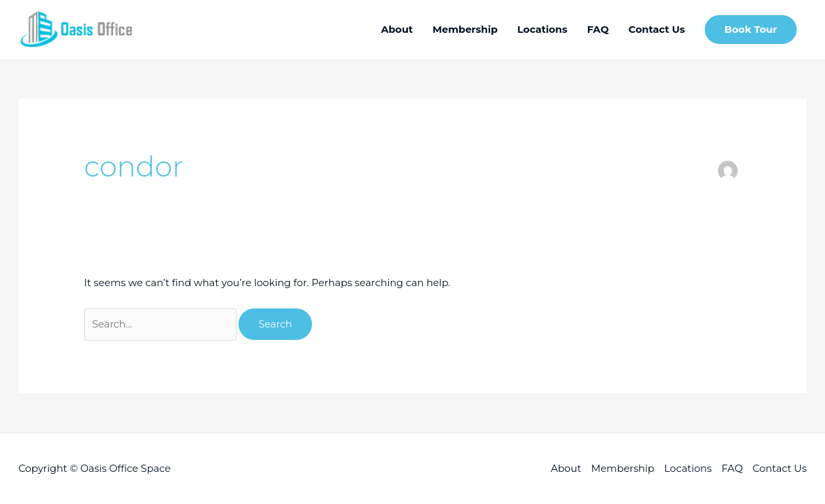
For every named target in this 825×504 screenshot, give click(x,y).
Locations (688, 468)
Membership (623, 468)
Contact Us (780, 468)
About (566, 468)
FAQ (732, 468)
